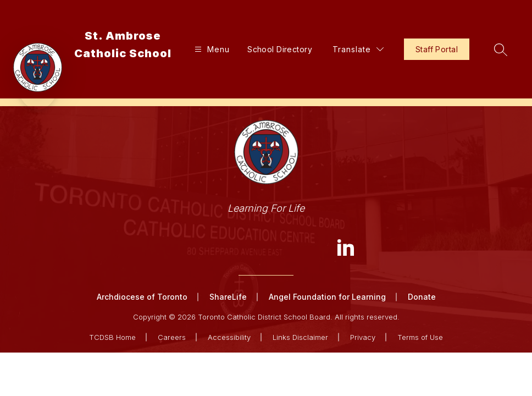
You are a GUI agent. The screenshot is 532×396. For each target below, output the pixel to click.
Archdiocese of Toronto (142, 297)
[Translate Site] (358, 49)
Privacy (363, 337)
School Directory (280, 49)
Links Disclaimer (300, 337)
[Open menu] (211, 49)
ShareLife (228, 297)
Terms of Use (420, 337)
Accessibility (229, 337)
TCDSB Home (112, 337)
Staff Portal (437, 49)
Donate (422, 297)
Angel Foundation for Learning (327, 297)
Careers (172, 337)
